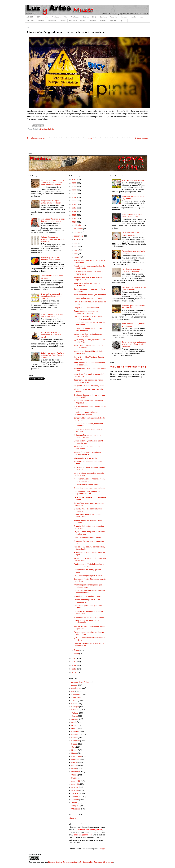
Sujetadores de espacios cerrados (87, 596)
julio (76, 243)
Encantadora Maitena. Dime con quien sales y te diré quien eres (52, 296)
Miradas (133, 17)
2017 (74, 211)
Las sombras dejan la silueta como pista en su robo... (88, 335)
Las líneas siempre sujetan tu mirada (89, 575)
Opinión (51, 129)
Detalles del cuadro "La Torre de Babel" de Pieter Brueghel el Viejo (53, 355)
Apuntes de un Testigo (80, 682)
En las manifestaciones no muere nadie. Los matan (87, 436)
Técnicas (63, 21)
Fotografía (114, 17)
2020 (74, 201)
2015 (74, 218)
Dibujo (94, 17)
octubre (77, 232)
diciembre (78, 225)
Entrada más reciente (36, 138)
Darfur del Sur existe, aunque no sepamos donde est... (87, 493)
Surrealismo (52, 21)
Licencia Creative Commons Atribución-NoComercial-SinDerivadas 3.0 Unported (81, 862)
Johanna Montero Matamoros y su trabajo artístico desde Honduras (134, 344)
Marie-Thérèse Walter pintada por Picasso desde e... (87, 453)
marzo (77, 257)
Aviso (47, 17)
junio (76, 246)
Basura (74, 704)
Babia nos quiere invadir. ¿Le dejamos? (90, 295)
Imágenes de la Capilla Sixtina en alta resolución (51, 202)
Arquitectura (56, 17)
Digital (74, 725)
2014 (74, 222)
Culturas (86, 17)
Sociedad (41, 21)
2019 (74, 204)
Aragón (74, 685)
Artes (66, 17)
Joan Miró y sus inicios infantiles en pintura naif (50, 259)
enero (77, 654)
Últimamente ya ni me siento (85, 458)
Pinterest (73, 818)
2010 (74, 669)
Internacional (77, 756)
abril (76, 254)
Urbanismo (76, 809)
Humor (74, 753)
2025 (74, 183)
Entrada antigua (141, 138)
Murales (75, 765)
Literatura (124, 17)
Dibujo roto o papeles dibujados (86, 307)
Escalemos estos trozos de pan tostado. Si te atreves (86, 312)
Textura (74, 803)
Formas (74, 738)
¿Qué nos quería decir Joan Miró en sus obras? (52, 315)
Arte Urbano (75, 17)
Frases (74, 744)
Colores (74, 716)
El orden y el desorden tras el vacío (88, 298)
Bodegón (75, 707)
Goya (74, 747)
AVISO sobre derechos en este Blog (128, 367)
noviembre (79, 229)
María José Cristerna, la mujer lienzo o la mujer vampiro (53, 220)
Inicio (90, 138)
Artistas (83, 21)
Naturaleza (31, 21)
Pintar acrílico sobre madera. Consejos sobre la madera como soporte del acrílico (52, 182)
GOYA (39, 17)
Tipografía (75, 806)
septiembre (79, 236)
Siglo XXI (123, 21)
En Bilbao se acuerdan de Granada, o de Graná (132, 270)
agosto (77, 239)
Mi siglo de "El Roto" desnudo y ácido (89, 386)
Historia (74, 750)
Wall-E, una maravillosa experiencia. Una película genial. (51, 335)
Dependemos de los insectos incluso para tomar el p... (88, 381)
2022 (74, 194)
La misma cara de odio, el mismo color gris (132, 234)
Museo (142, 17)
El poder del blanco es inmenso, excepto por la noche (87, 413)
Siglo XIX (103, 21)
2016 (74, 215)
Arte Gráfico (76, 694)
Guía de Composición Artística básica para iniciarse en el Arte (53, 239)
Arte (73, 691)
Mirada (74, 762)
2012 (74, 662)
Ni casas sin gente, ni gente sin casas (89, 617)
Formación (73, 21)
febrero (77, 650)
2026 (74, 179)
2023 (74, 190)
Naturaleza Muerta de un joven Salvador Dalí (132, 216)
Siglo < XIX (76, 781)
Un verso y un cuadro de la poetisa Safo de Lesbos (88, 329)
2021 (74, 197)
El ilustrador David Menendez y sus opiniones (134, 288)
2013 (74, 658)
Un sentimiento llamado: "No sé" (87, 485)
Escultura (103, 17)
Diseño (74, 728)
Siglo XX (113, 21)
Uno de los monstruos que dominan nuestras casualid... (88, 318)
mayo (77, 250)
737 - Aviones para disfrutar (133, 180)
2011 (74, 665)
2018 (74, 208)
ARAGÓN (30, 17)
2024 (74, 187)
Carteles (75, 713)
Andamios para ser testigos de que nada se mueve (88, 586)
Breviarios (75, 710)
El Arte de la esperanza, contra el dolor (89, 488)
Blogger (102, 849)
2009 (74, 672)
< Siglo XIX (93, 21)
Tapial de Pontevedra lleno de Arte (88, 537)
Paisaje (74, 778)
